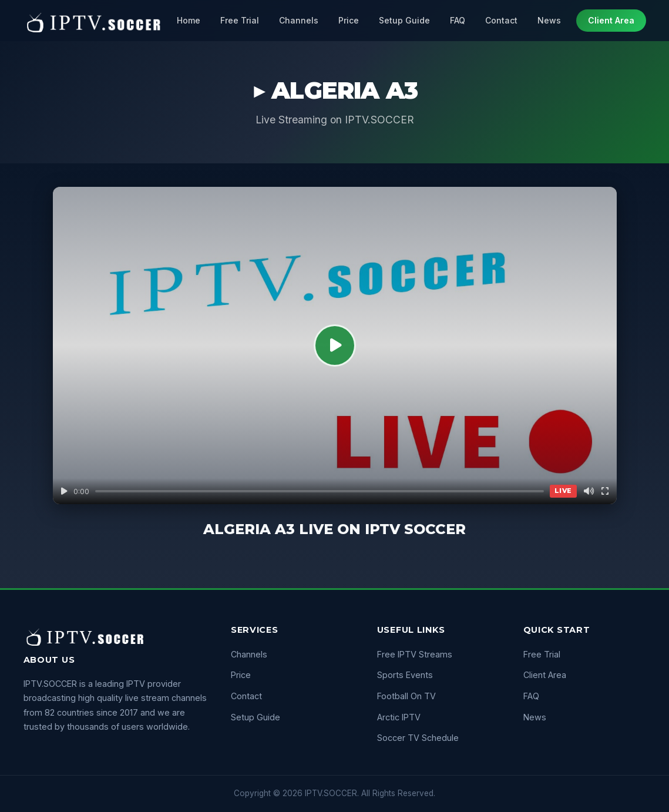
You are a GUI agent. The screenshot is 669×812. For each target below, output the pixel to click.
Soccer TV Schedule (418, 738)
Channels (299, 20)
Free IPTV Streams (415, 654)
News (549, 20)
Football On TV (406, 696)
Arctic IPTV (399, 717)
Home (189, 20)
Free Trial (240, 20)
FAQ (458, 20)
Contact (501, 20)
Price (349, 20)
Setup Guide (404, 20)
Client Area (611, 20)
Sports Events (405, 675)
